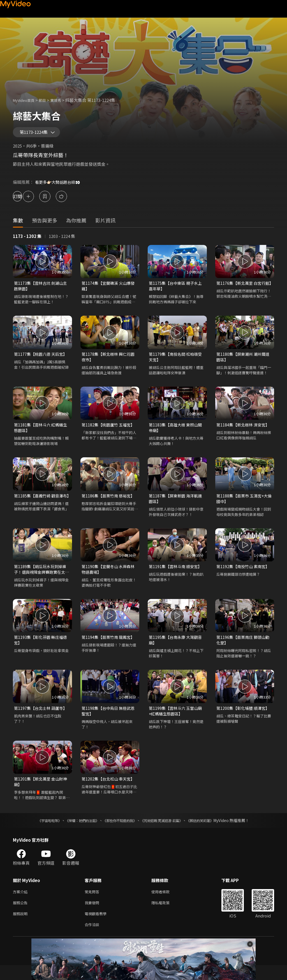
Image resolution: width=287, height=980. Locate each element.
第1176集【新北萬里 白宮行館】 (242, 289)
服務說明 (21, 927)
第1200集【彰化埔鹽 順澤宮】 (244, 718)
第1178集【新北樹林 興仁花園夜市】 (110, 361)
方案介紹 (21, 904)
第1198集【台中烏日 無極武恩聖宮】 (110, 721)
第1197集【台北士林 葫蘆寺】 (42, 718)
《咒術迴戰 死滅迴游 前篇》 (167, 832)
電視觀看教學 (97, 927)
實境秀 (62, 100)
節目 (47, 100)
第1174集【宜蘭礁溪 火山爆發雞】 (110, 289)
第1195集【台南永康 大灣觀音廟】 (177, 649)
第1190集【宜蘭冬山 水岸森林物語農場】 (110, 577)
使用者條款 (165, 904)
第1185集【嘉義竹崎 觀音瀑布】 (40, 505)
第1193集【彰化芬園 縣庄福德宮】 (42, 649)
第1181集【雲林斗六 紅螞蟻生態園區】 (42, 433)
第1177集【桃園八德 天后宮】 (42, 358)
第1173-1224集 (37, 134)
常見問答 (93, 904)
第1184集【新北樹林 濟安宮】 (244, 430)
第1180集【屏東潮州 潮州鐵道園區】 (244, 361)
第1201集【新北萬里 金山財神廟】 (42, 792)
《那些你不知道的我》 (119, 832)
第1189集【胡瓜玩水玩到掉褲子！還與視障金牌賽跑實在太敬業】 (42, 577)
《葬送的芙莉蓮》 (211, 832)
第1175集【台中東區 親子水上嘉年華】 (177, 289)
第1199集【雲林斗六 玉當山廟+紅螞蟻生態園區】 (177, 721)
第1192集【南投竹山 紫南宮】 (244, 574)
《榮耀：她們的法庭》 (76, 832)
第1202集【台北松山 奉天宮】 (110, 789)
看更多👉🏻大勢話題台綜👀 (59, 184)
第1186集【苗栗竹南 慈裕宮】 (110, 502)
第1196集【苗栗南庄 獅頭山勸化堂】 (244, 649)
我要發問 (93, 915)
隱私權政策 (165, 915)
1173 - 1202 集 (27, 239)
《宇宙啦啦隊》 (38, 832)
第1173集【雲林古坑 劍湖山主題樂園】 (42, 289)
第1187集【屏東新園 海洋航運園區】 (177, 505)
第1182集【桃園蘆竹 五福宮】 (110, 430)
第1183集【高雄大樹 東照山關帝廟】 (177, 433)
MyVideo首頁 (26, 100)
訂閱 (24, 199)
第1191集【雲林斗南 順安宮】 (177, 574)
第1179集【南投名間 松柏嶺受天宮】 (177, 361)
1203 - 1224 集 (62, 239)
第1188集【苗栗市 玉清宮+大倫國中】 (244, 505)
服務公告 (21, 915)
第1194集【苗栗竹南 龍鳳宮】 (110, 645)
